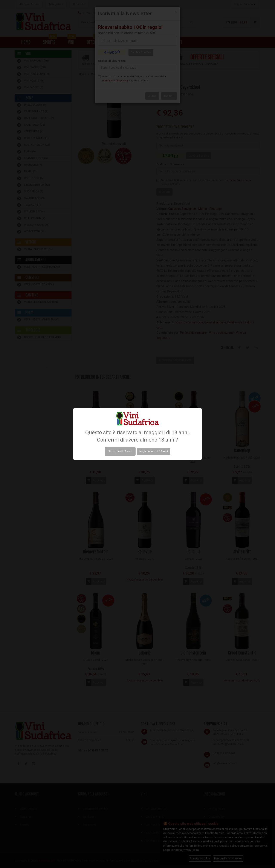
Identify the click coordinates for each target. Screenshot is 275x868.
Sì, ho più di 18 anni (120, 451)
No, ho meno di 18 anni (154, 451)
